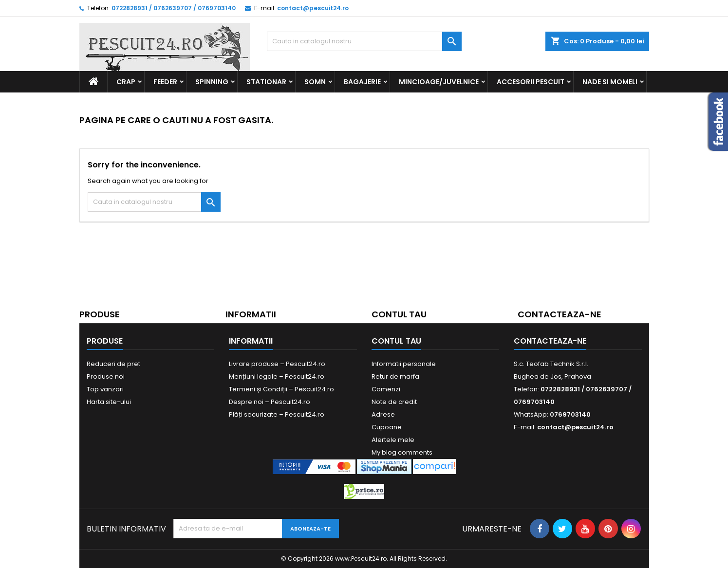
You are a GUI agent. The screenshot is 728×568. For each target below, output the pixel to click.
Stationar (266, 82)
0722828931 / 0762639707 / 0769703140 (174, 8)
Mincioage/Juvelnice (439, 82)
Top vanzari (105, 389)
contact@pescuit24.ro (313, 8)
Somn (315, 82)
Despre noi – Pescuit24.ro (270, 402)
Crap (126, 82)
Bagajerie (362, 82)
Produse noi (106, 376)
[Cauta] (364, 41)
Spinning (212, 82)
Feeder (165, 82)
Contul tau (399, 314)
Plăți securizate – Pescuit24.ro (277, 414)
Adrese (383, 414)
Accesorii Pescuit (531, 82)
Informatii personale (404, 364)
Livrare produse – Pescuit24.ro (277, 364)
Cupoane (387, 427)
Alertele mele (393, 440)
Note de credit (394, 402)
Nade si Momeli (610, 82)
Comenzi (386, 389)
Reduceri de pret (113, 364)
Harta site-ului (109, 402)
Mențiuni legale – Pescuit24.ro (277, 376)
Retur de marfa (395, 376)
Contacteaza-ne (560, 314)
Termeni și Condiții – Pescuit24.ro (281, 389)
